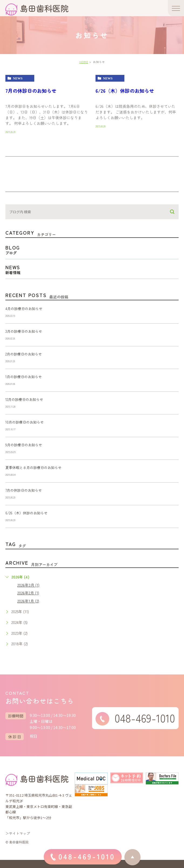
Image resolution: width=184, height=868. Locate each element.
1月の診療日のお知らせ (24, 377)
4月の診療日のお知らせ (24, 309)
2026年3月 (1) (28, 585)
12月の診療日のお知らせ (24, 399)
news (18, 78)
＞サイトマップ (18, 833)
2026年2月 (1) (28, 593)
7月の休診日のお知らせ (31, 91)
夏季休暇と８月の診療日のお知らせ (33, 468)
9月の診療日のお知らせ (24, 445)
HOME (84, 62)
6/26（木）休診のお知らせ (125, 91)
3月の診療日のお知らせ (24, 331)
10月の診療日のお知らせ (25, 422)
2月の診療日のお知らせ (24, 354)
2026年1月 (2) (28, 601)
